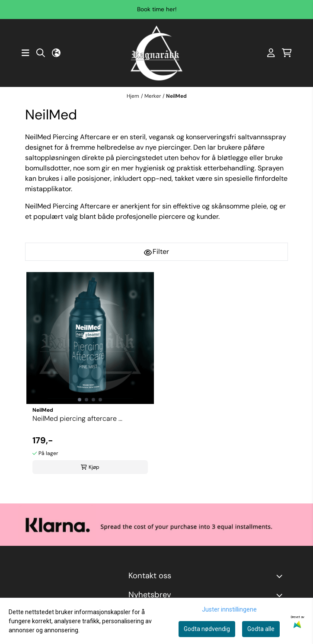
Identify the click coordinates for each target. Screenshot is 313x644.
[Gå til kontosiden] (271, 53)
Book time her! (157, 9)
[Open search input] (41, 53)
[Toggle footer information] (281, 576)
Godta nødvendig (207, 629)
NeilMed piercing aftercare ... (77, 418)
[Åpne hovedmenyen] (26, 53)
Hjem (133, 96)
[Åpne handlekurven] (287, 53)
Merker (153, 96)
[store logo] (156, 53)
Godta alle (261, 629)
